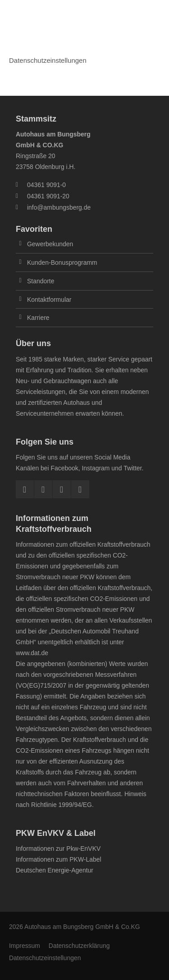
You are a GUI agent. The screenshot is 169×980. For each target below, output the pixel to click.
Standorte (41, 281)
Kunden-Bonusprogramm (62, 263)
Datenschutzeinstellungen (45, 958)
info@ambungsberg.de (59, 207)
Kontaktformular (49, 300)
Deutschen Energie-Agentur (55, 870)
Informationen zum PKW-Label (59, 859)
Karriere (38, 318)
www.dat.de (32, 653)
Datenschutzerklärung (79, 946)
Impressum (25, 946)
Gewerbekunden (50, 244)
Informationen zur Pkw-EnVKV (58, 849)
